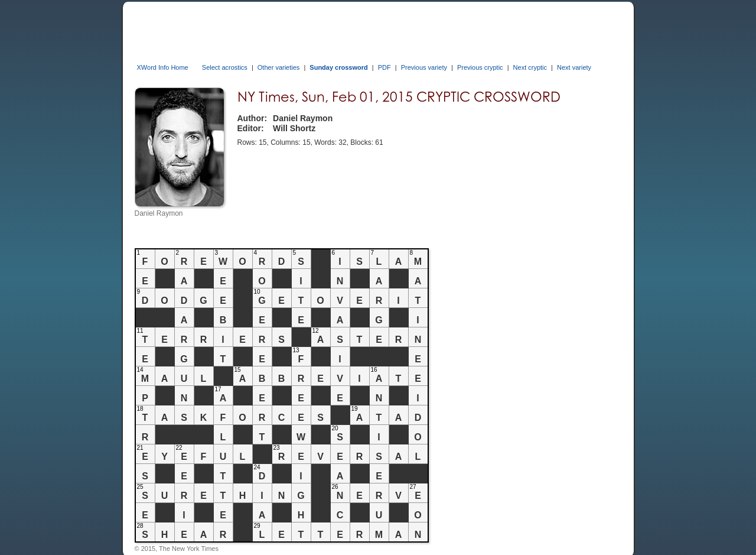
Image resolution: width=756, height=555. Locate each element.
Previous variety (424, 67)
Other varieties (279, 67)
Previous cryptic (480, 67)
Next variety (574, 67)
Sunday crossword (338, 67)
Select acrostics (225, 67)
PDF (384, 67)
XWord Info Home (163, 67)
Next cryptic (530, 67)
